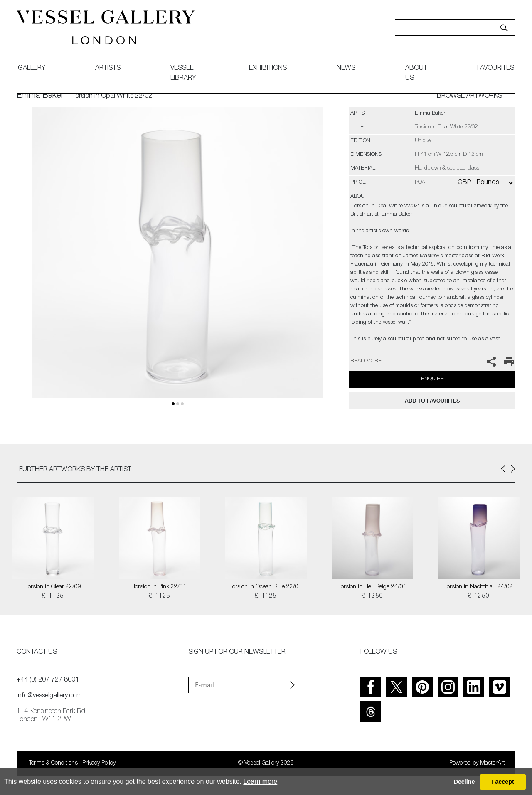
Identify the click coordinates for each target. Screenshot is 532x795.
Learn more (260, 781)
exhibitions (268, 69)
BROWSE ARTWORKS (469, 96)
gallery (32, 69)
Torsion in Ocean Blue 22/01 (266, 587)
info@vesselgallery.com (49, 696)
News (346, 69)
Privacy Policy (99, 763)
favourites (496, 69)
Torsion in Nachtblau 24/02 (479, 587)
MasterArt (493, 763)
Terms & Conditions (53, 763)
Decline (464, 782)
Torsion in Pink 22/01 (160, 587)
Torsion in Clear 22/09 (53, 587)
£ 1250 (372, 596)
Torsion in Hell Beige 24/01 (373, 587)
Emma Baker (40, 96)
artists (108, 69)
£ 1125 (53, 596)
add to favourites (432, 401)
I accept (503, 782)
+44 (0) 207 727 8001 (48, 680)
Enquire (432, 379)
